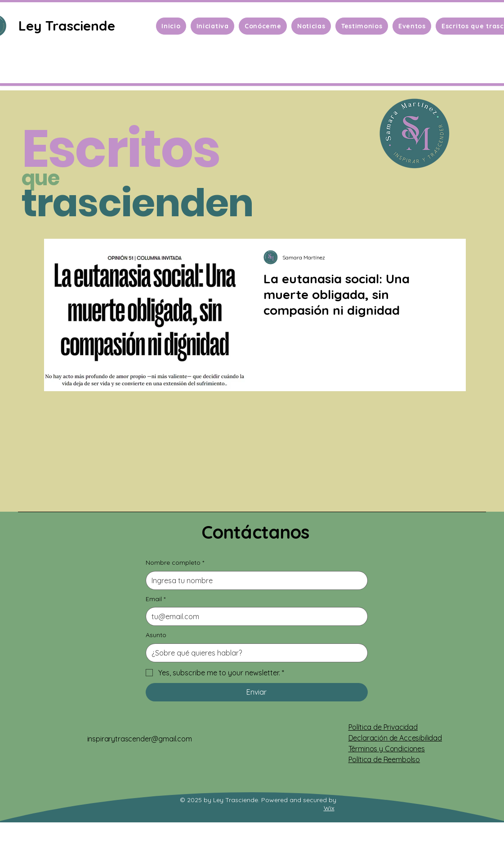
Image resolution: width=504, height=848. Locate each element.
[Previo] (51, 301)
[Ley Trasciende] (68, 26)
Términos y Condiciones (387, 749)
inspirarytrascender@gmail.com (140, 739)
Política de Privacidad (383, 727)
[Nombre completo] (254, 580)
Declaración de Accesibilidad (395, 738)
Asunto (156, 635)
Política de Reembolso (384, 759)
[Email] (254, 616)
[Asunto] (254, 653)
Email (156, 599)
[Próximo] (453, 301)
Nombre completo (175, 563)
